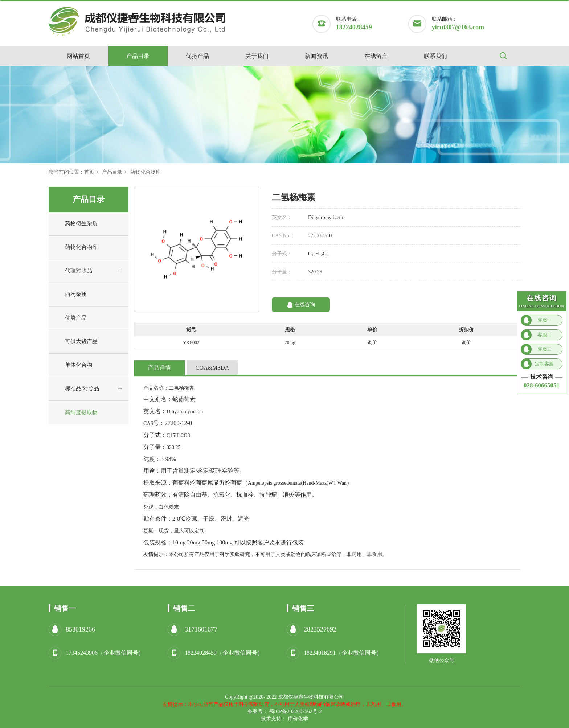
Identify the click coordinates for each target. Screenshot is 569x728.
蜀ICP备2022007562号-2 (295, 711)
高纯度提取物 (75, 413)
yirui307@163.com (458, 27)
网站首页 (78, 56)
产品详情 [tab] (159, 368)
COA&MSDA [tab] (212, 368)
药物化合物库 (146, 172)
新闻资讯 (316, 56)
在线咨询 (301, 305)
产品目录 (138, 56)
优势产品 (197, 56)
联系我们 (435, 56)
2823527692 (320, 629)
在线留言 (376, 56)
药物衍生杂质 (75, 224)
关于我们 (257, 56)
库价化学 (298, 719)
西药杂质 (69, 295)
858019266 (80, 629)
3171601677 (201, 629)
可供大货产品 (75, 342)
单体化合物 (72, 365)
